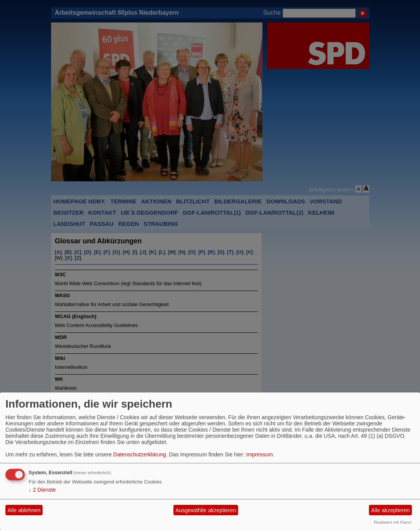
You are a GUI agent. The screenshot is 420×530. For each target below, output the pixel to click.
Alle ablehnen (24, 510)
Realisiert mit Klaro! (393, 522)
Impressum (260, 454)
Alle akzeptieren (391, 510)
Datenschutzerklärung (140, 454)
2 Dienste (42, 490)
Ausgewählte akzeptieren (206, 510)
